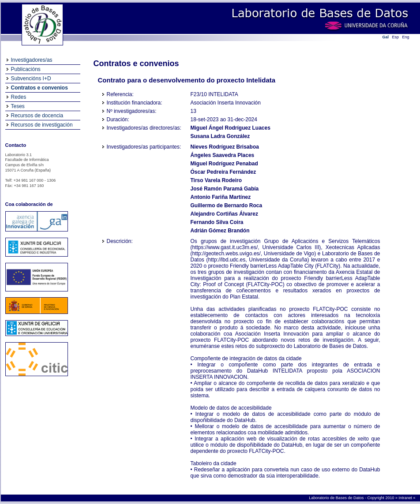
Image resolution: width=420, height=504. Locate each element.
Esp (396, 37)
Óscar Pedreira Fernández (223, 172)
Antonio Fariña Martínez (221, 197)
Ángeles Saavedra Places (223, 155)
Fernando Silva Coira (217, 222)
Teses (18, 106)
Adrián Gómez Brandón (220, 231)
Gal (386, 37)
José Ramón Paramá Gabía (225, 189)
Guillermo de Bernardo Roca (227, 205)
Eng (406, 37)
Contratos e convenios (39, 88)
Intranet (406, 498)
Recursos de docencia (37, 116)
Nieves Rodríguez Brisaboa (225, 147)
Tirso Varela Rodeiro (216, 180)
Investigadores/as (32, 60)
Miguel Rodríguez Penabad (224, 164)
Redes (19, 97)
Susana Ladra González (220, 136)
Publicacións (26, 69)
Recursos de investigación (42, 125)
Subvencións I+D (31, 78)
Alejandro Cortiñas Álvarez (224, 214)
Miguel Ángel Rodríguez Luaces (231, 128)
